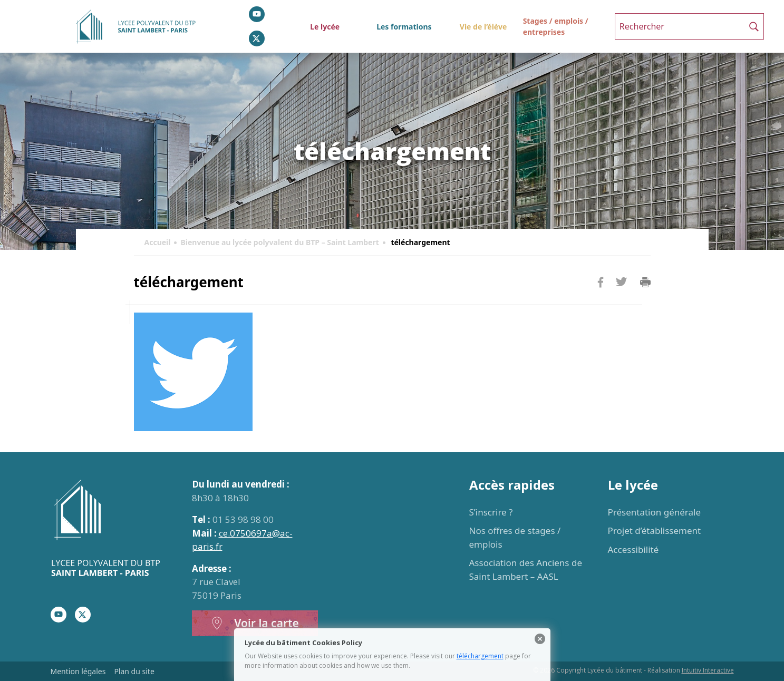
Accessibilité (633, 549)
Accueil (158, 242)
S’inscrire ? (491, 512)
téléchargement (480, 656)
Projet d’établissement (655, 531)
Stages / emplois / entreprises (556, 26)
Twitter (622, 299)
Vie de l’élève (483, 27)
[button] (754, 26)
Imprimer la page (645, 283)
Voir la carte (255, 623)
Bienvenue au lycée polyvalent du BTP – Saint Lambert (279, 242)
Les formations (404, 27)
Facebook (601, 302)
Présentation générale (655, 512)
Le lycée (325, 27)
